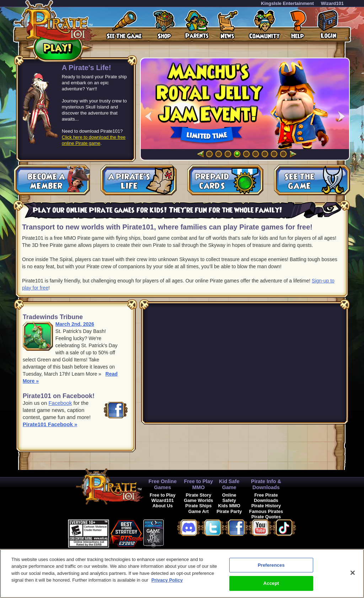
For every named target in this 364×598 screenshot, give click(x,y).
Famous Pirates (266, 511)
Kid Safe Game (229, 484)
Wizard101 (332, 3)
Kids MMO (229, 506)
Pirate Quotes (266, 517)
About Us (163, 506)
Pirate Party (229, 511)
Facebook (60, 403)
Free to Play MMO (199, 484)
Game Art (199, 511)
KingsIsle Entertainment (287, 3)
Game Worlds (198, 500)
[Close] (353, 573)
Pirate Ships (198, 506)
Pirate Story (198, 495)
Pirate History (266, 506)
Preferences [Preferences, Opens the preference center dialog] (271, 565)
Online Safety (229, 498)
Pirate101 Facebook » (50, 424)
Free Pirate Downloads (266, 498)
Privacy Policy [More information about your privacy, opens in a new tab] (167, 580)
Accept (271, 583)
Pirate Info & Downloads (266, 484)
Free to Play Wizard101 (163, 498)
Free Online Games (163, 484)
